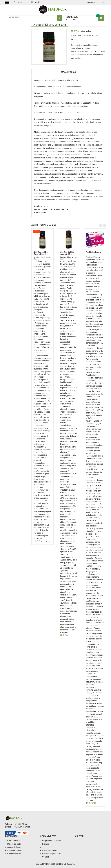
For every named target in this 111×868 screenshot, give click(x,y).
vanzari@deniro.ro (22, 827)
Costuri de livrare (14, 847)
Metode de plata (14, 844)
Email (35, 2)
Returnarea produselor (52, 854)
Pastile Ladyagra (93, 252)
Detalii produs (69, 72)
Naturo (44, 213)
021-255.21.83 (22, 2)
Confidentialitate (14, 854)
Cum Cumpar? (13, 841)
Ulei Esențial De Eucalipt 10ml (41, 253)
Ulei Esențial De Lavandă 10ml (67, 253)
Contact (102, 2)
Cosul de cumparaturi (51, 850)
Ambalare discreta (15, 850)
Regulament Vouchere (51, 841)
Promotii (46, 844)
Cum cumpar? (91, 2)
